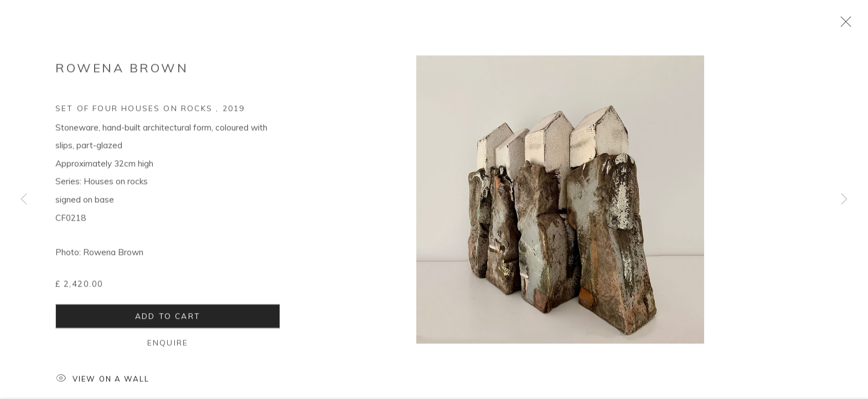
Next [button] (844, 199)
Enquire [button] (168, 346)
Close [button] (843, 25)
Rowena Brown (122, 71)
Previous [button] (24, 199)
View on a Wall (103, 383)
